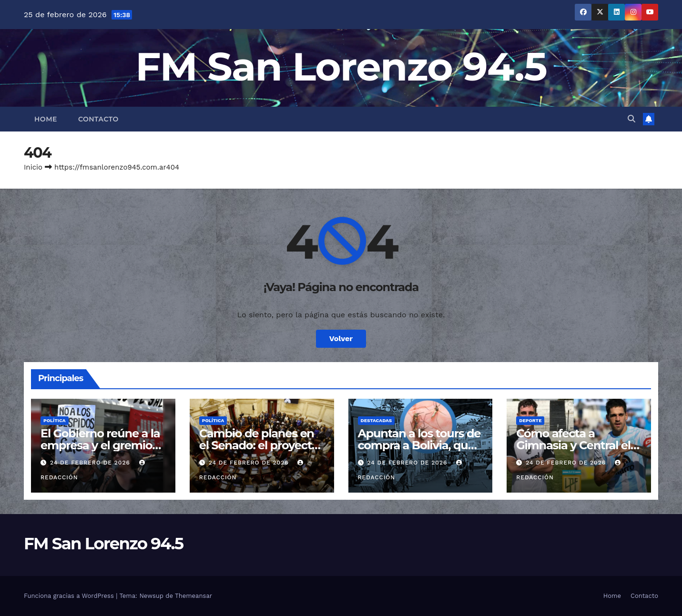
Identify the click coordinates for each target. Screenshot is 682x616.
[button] (631, 119)
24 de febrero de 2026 (91, 463)
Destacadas (377, 420)
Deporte (530, 420)
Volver (341, 338)
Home (46, 119)
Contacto (98, 119)
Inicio (33, 167)
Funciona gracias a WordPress (70, 596)
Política (55, 420)
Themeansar (193, 596)
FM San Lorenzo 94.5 (341, 66)
